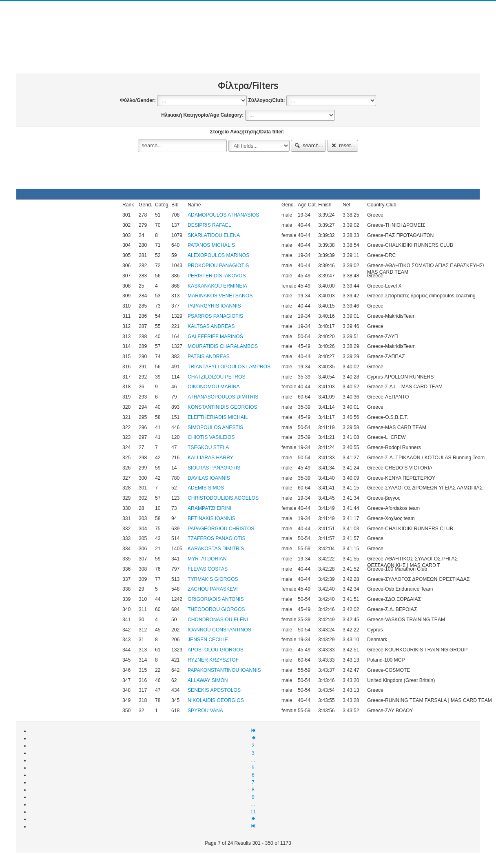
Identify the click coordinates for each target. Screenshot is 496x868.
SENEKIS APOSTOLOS (214, 690)
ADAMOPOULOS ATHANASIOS (223, 215)
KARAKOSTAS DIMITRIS (216, 549)
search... (308, 145)
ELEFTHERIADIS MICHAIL (218, 417)
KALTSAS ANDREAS (211, 326)
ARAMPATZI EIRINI (209, 508)
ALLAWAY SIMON (208, 680)
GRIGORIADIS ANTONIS (216, 599)
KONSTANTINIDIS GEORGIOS (223, 407)
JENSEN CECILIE (208, 640)
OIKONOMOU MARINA (214, 387)
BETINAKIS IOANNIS (211, 518)
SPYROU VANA (205, 711)
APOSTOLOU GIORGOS (216, 650)
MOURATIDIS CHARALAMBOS (223, 346)
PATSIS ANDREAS (209, 356)
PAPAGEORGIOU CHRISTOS (221, 529)
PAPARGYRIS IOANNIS (214, 306)
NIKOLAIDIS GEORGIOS (216, 700)
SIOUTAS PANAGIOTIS (214, 468)
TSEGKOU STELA (208, 447)
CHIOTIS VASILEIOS (211, 437)
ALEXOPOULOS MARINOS (218, 255)
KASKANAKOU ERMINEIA (217, 286)
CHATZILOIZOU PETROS (217, 377)
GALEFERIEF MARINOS (215, 337)
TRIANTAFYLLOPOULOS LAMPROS (229, 367)
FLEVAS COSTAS (208, 569)
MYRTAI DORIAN (207, 559)
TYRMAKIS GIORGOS (213, 579)
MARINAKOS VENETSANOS (220, 296)
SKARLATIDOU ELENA (214, 235)
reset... (343, 145)
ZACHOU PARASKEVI (213, 589)
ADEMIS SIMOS (206, 488)
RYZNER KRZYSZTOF (213, 660)
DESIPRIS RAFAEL (209, 225)
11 (253, 812)
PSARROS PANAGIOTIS (215, 316)
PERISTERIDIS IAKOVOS (217, 276)
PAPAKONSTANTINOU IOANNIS (224, 670)
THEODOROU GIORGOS (216, 609)
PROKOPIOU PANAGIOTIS (218, 266)
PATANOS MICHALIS (211, 245)
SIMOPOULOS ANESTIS (215, 427)
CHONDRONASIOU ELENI (218, 620)
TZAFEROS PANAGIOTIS (217, 538)
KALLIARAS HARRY (210, 458)
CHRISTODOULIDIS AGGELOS (223, 498)
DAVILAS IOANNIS (209, 478)
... (253, 760)
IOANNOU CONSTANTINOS (219, 630)
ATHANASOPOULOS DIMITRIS (223, 397)
